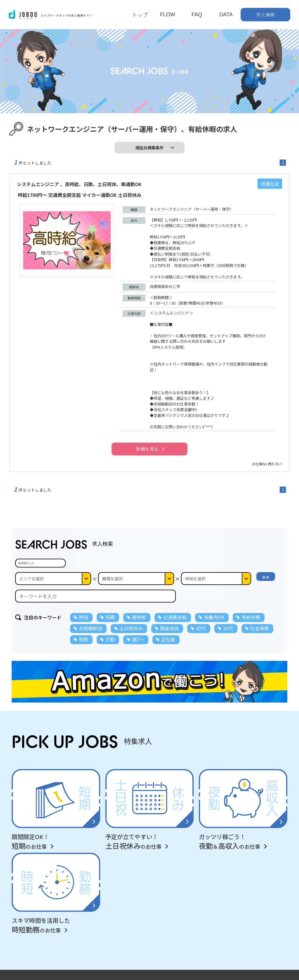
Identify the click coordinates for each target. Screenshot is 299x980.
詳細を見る (147, 449)
